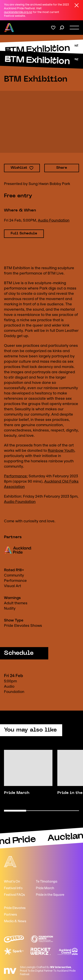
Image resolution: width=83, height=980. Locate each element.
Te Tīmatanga (47, 881)
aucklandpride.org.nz (18, 12)
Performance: (16, 476)
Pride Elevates (15, 908)
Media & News (15, 921)
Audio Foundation (54, 220)
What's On (12, 881)
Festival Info (13, 888)
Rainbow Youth (61, 450)
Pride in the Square (50, 895)
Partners (10, 915)
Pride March (45, 888)
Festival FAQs (14, 895)
